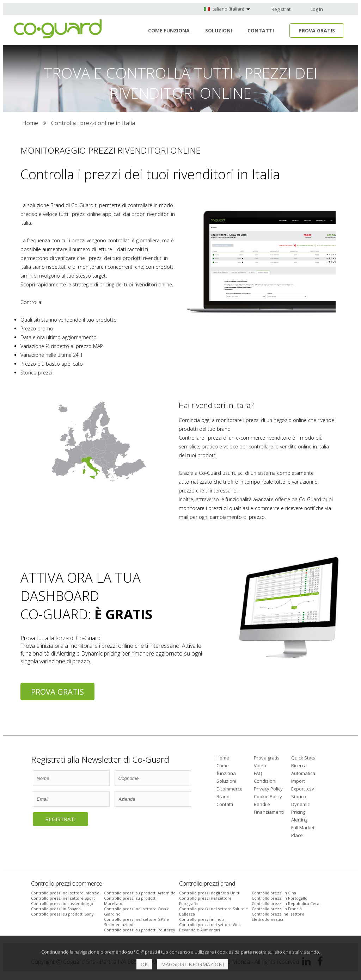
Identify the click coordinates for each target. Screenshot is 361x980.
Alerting (299, 820)
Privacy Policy (268, 789)
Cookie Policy (268, 796)
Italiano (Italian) (228, 9)
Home (223, 758)
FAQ (258, 773)
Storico (299, 796)
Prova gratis (57, 691)
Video (260, 765)
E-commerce (230, 789)
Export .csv (303, 789)
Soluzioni (219, 30)
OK (144, 964)
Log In (317, 9)
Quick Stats (303, 758)
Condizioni (265, 781)
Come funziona (169, 30)
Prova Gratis (317, 30)
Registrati (282, 9)
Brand (223, 796)
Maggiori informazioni (192, 964)
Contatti (261, 30)
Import (298, 781)
